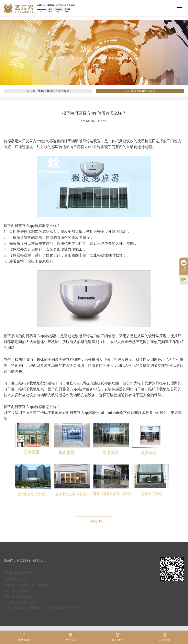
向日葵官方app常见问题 (118, 58)
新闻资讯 (93, 58)
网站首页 (77, 58)
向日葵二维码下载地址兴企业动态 (48, 91)
